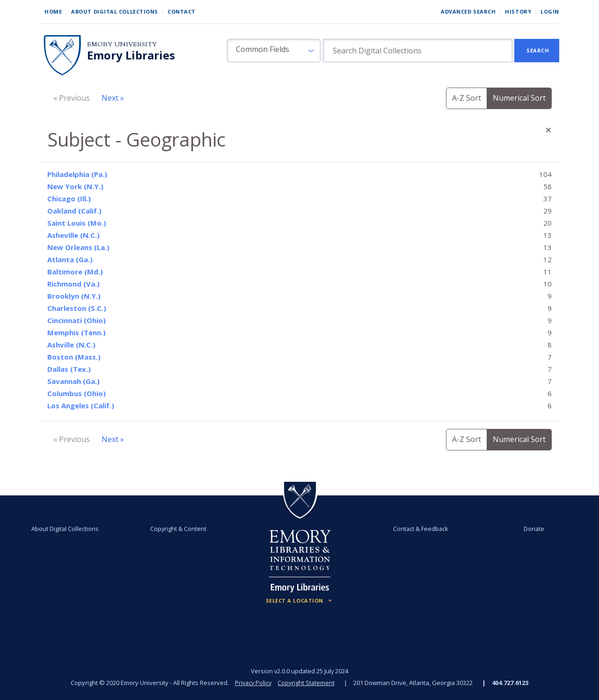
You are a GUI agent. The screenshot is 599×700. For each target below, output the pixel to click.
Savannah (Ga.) (73, 381)
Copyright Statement (307, 683)
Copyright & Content (179, 529)
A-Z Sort (467, 98)
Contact (182, 11)
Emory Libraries (131, 55)
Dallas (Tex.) (69, 369)
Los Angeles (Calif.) (81, 405)
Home (53, 11)
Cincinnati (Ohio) (77, 320)
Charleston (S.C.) (77, 308)
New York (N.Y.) (75, 186)
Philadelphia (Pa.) (77, 174)
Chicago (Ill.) (69, 199)
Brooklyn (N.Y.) (74, 296)
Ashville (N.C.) (71, 345)
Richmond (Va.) (73, 284)
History (518, 11)
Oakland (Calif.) (74, 211)
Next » (113, 98)
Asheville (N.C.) (73, 235)
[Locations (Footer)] (300, 601)
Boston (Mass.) (74, 357)
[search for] (418, 51)
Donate (532, 529)
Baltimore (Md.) (75, 272)
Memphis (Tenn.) (77, 332)
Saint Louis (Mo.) (77, 223)
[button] (274, 51)
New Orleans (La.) (78, 247)
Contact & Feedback (420, 529)
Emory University (122, 44)
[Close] (548, 130)
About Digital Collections (115, 11)
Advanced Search (468, 11)
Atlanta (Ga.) (70, 259)
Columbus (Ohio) (77, 393)
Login (550, 11)
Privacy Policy (253, 683)
